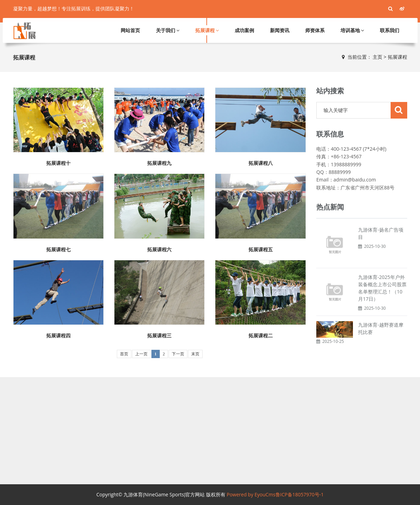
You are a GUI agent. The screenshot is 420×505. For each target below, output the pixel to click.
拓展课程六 (159, 250)
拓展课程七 (58, 250)
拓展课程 (398, 57)
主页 (377, 57)
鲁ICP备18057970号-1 (300, 494)
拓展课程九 (159, 163)
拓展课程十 (58, 163)
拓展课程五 (261, 250)
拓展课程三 (159, 336)
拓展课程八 (261, 163)
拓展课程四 (58, 336)
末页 (195, 354)
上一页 (141, 354)
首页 (124, 354)
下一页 (178, 354)
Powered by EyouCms (250, 494)
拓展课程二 (261, 336)
